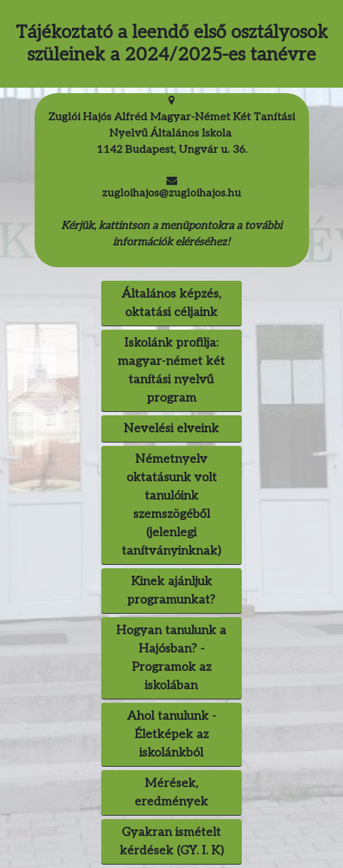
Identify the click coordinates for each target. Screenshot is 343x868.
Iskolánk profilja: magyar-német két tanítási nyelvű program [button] (171, 370)
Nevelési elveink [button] (171, 429)
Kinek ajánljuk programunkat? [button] (171, 591)
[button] (171, 735)
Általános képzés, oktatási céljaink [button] (171, 303)
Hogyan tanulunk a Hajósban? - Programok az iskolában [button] (171, 658)
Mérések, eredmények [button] (171, 793)
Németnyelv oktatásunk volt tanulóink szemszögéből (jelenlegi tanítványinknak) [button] (171, 505)
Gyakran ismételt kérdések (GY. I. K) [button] (171, 841)
